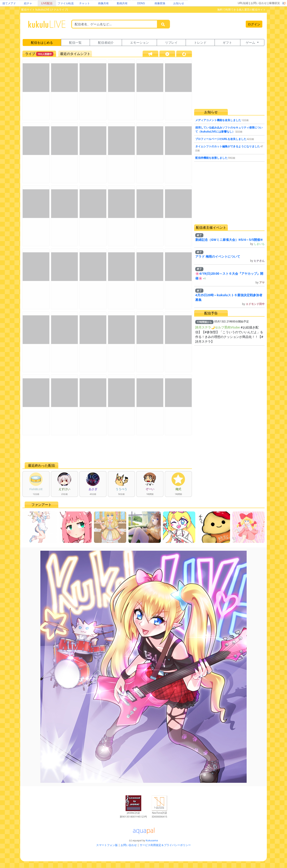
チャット (85, 3)
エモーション (139, 42)
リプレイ (171, 42)
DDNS (141, 3)
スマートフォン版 (107, 845)
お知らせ (179, 3)
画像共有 (103, 3)
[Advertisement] (107, 449)
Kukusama (152, 840)
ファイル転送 (66, 3)
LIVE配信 (47, 3)
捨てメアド (9, 3)
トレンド (200, 42)
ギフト (227, 42)
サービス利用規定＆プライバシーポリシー (165, 845)
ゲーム (251, 42)
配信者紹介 (106, 42)
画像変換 (160, 3)
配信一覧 (75, 42)
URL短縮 (243, 3)
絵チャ (28, 3)
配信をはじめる (42, 42)
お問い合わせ (259, 3)
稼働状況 (274, 3)
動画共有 (122, 3)
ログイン (254, 24)
